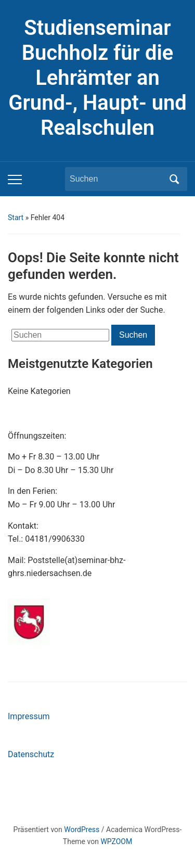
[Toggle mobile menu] (15, 180)
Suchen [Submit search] (174, 179)
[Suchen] (116, 179)
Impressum (29, 716)
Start (16, 218)
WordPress (82, 829)
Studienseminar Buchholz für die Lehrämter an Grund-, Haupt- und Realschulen (97, 78)
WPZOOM (116, 841)
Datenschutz (31, 754)
